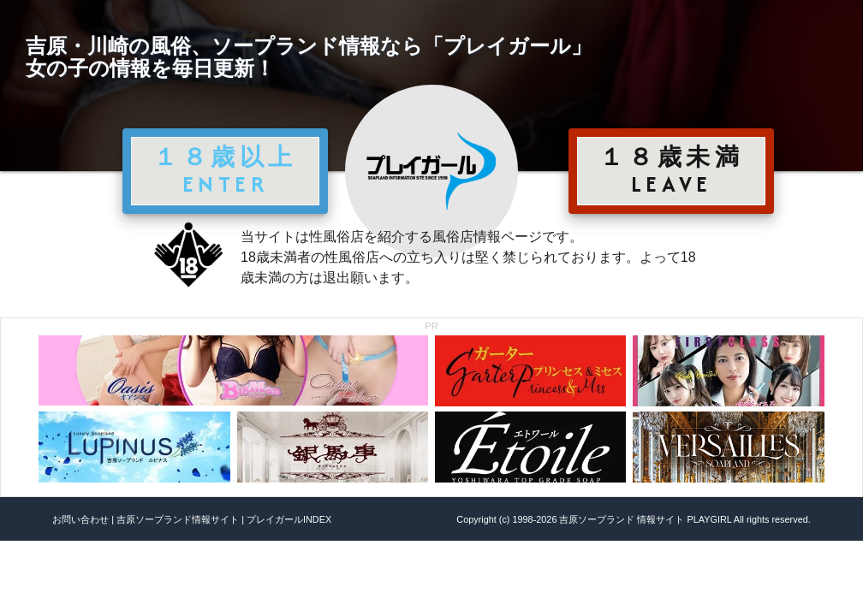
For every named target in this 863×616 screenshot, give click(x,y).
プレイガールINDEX (289, 519)
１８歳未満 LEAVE (671, 170)
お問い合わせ (80, 519)
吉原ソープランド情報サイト (178, 519)
